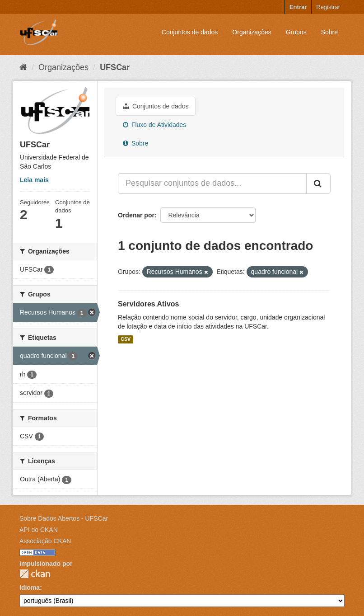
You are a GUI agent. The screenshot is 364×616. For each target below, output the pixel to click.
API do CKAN (39, 530)
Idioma (30, 588)
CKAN (35, 574)
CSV (126, 339)
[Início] (23, 67)
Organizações (252, 32)
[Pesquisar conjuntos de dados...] (212, 183)
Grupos (296, 32)
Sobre (329, 32)
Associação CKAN (45, 541)
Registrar (328, 7)
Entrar (298, 7)
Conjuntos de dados (190, 32)
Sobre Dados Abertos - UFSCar (64, 518)
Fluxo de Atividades (154, 125)
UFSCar (115, 67)
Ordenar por (136, 215)
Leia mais (34, 180)
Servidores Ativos (148, 304)
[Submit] (318, 183)
